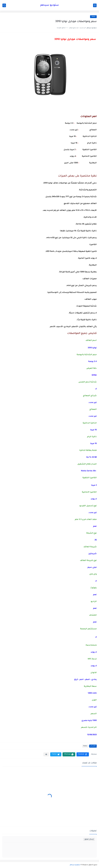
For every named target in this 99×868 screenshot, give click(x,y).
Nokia (93, 17)
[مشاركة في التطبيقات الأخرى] (46, 754)
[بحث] (4, 5)
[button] (83, 754)
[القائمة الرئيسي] (95, 5)
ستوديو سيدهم (50, 5)
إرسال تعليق (89, 839)
